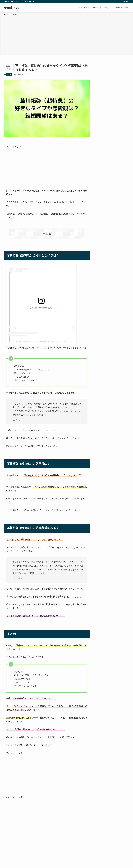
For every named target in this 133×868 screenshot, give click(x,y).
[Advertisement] (66, 35)
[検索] (127, 1)
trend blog (12, 7)
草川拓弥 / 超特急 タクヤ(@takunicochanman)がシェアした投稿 (41, 342)
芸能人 (9, 74)
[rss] (124, 1)
